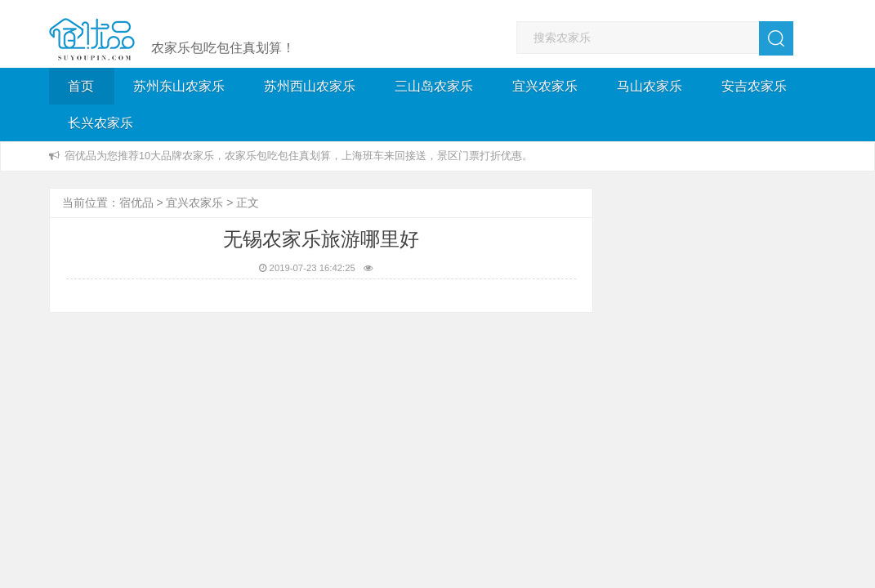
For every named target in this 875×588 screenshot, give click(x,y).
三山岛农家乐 (434, 86)
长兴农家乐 (100, 123)
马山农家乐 (650, 86)
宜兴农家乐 (545, 86)
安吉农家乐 (754, 86)
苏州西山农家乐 (310, 86)
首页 (81, 86)
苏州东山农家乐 (179, 86)
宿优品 (136, 203)
